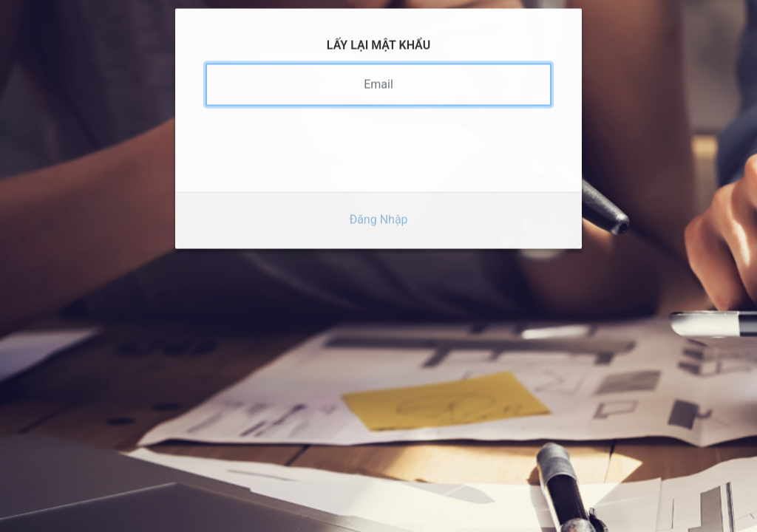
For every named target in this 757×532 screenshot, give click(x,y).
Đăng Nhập (378, 206)
